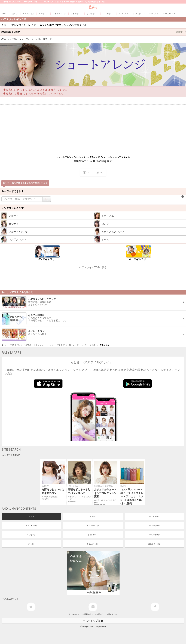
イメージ (24, 39)
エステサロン (154, 535)
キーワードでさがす (13, 191)
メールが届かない (98, 614)
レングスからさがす (13, 208)
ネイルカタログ (154, 526)
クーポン (32, 544)
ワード (48, 39)
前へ (86, 172)
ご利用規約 (85, 614)
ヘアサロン (32, 535)
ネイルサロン (93, 535)
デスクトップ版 (93, 621)
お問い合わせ (112, 614)
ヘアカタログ (154, 516)
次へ (100, 172)
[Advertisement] (93, 129)
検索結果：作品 (94, 32)
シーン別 (36, 39)
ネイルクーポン (93, 544)
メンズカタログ (32, 526)
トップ (32, 516)
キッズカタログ (93, 526)
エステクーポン (154, 544)
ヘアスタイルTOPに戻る (93, 267)
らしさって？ (74, 614)
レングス (12, 39)
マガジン (93, 516)
